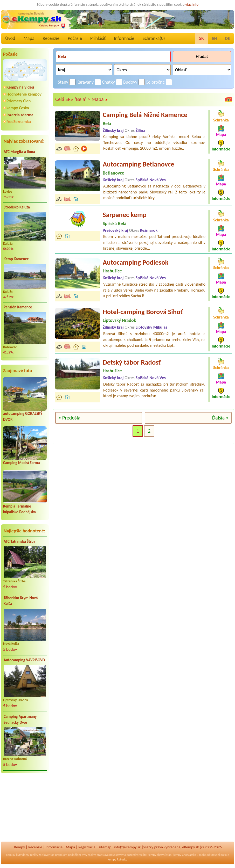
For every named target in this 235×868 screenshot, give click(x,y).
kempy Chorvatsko (184, 855)
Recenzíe (51, 38)
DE (227, 38)
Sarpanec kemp (125, 215)
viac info (192, 4)
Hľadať (202, 57)
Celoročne (155, 82)
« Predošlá (69, 418)
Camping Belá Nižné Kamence (145, 115)
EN (215, 38)
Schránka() (154, 38)
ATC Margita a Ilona (19, 152)
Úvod (10, 38)
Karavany (85, 82)
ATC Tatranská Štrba (19, 541)
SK (201, 38)
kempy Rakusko (118, 859)
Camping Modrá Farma (22, 463)
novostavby (116, 855)
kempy (152, 855)
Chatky (108, 82)
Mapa (29, 38)
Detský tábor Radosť (132, 362)
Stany (63, 82)
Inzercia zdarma (20, 115)
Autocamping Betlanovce (139, 164)
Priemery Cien (19, 101)
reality (34, 855)
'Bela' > (82, 99)
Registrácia (87, 847)
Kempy (19, 847)
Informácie (124, 38)
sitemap (105, 847)
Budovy (130, 82)
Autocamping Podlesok (136, 262)
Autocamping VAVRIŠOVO (24, 660)
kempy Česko (18, 108)
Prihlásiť (98, 38)
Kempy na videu (20, 87)
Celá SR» (64, 99)
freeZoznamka (19, 122)
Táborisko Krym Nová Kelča (21, 601)
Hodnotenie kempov (24, 94)
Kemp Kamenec (16, 259)
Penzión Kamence (18, 307)
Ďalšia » (220, 418)
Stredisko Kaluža (17, 207)
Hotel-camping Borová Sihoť (143, 312)
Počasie (75, 38)
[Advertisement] (25, 811)
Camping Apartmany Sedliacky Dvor (20, 719)
